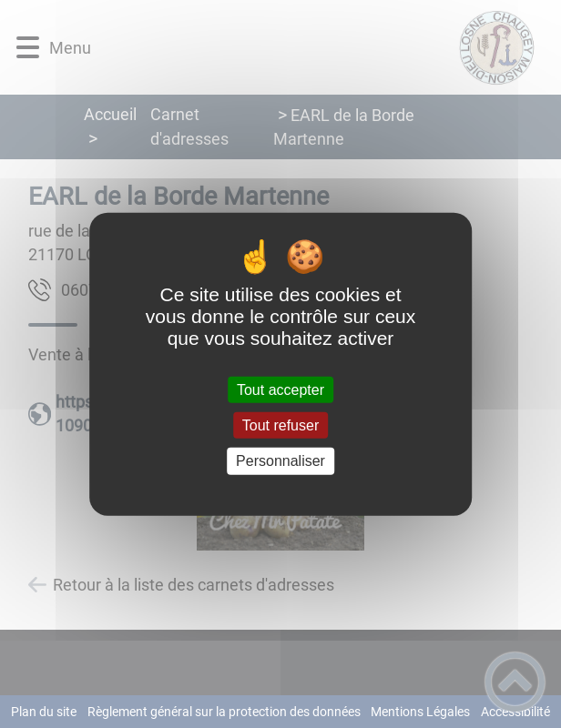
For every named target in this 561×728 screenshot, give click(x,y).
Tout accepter (280, 390)
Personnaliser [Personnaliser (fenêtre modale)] (280, 461)
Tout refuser (280, 425)
